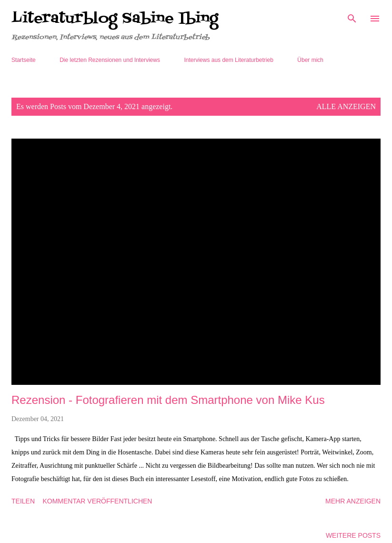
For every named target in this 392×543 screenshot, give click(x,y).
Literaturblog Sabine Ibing (115, 19)
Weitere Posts (353, 535)
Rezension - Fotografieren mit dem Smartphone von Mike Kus (168, 400)
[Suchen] (352, 17)
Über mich (310, 60)
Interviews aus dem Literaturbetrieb (228, 60)
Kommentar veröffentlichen (97, 501)
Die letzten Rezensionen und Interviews (110, 60)
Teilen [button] (23, 501)
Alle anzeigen (346, 106)
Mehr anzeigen (353, 501)
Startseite (24, 60)
